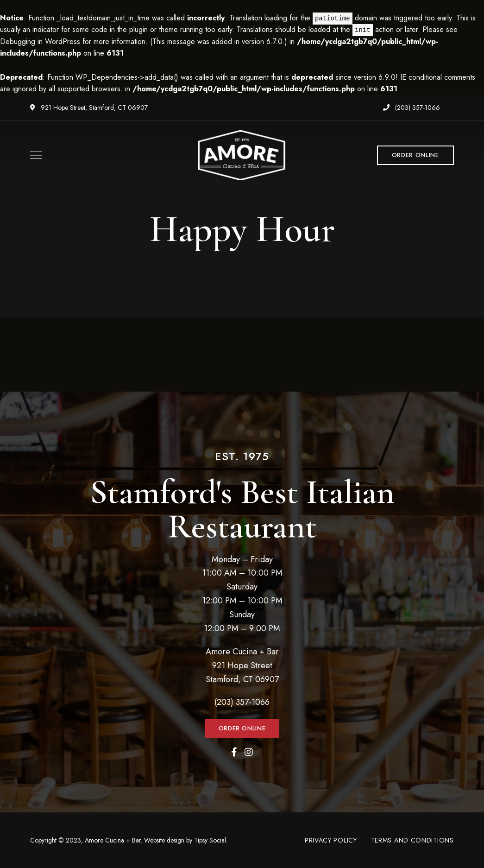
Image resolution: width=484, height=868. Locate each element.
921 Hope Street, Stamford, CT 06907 (89, 108)
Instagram (249, 752)
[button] (415, 155)
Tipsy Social (210, 840)
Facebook (234, 752)
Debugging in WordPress (40, 41)
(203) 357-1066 (412, 108)
